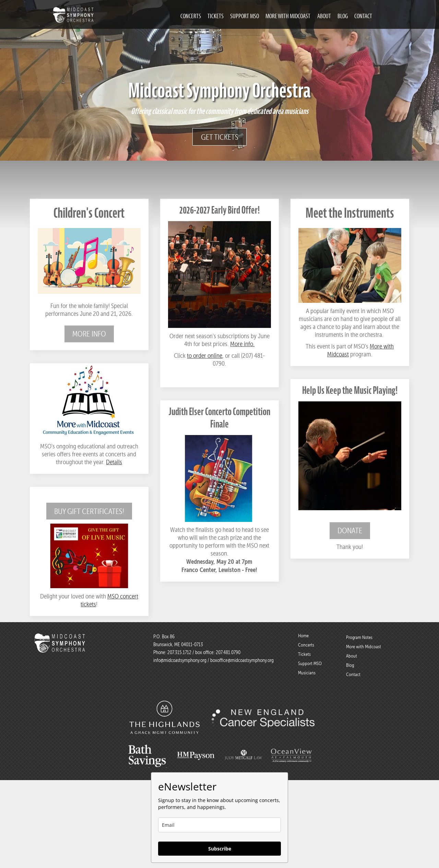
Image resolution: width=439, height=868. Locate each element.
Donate (350, 530)
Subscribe (220, 849)
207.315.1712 (179, 652)
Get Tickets (220, 137)
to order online (205, 356)
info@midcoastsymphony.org (180, 660)
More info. (242, 344)
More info (89, 334)
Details (114, 462)
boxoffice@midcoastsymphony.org (242, 660)
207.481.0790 (228, 652)
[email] (219, 825)
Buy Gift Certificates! (89, 511)
